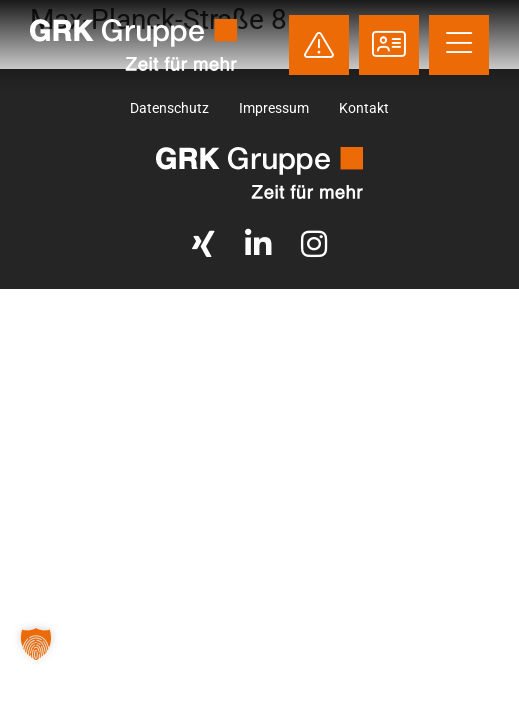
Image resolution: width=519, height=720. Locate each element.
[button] (36, 644)
